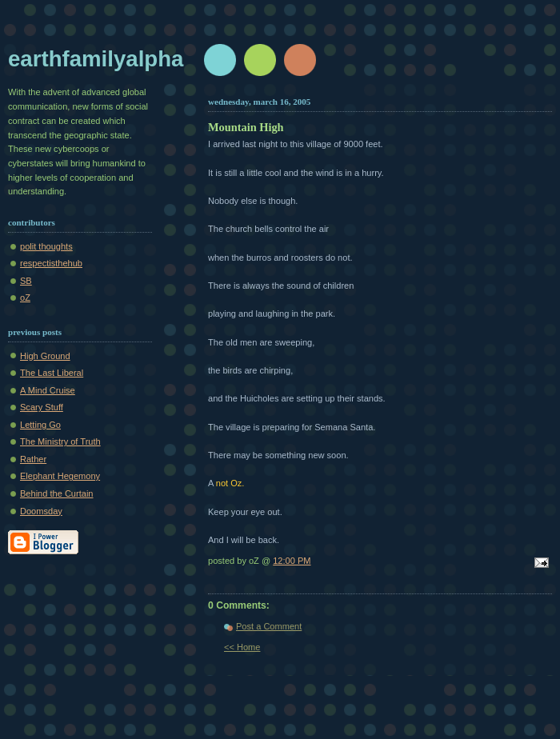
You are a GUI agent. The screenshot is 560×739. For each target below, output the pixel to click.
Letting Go (40, 425)
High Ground (45, 356)
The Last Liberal (52, 373)
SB (26, 281)
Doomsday (41, 511)
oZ (25, 298)
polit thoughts (46, 246)
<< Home (242, 647)
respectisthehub (51, 263)
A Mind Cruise (48, 390)
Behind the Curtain (57, 493)
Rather (33, 459)
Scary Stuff (42, 407)
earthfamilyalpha (96, 59)
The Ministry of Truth (60, 441)
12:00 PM (292, 561)
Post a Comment (269, 626)
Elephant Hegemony (60, 476)
